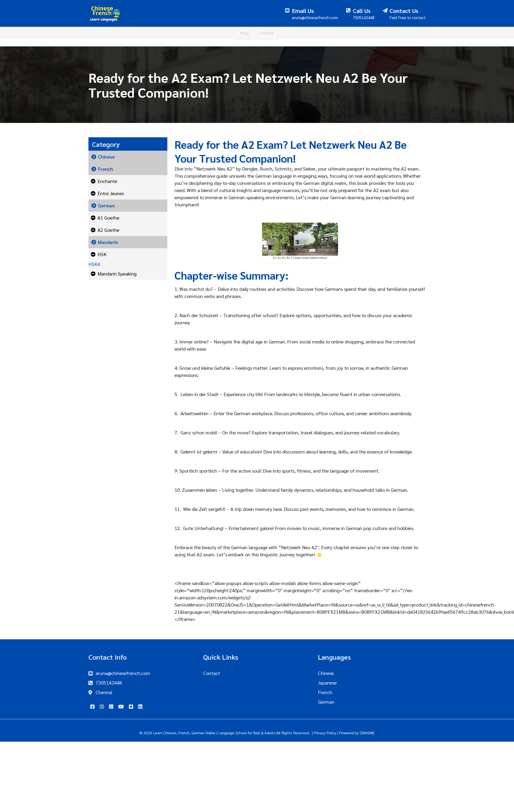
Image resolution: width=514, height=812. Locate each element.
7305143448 (109, 683)
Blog (242, 36)
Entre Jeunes (111, 193)
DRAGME (367, 733)
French (105, 169)
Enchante (107, 181)
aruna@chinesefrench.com (123, 673)
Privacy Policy (325, 733)
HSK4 (94, 264)
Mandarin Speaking (117, 274)
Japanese (327, 683)
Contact (269, 36)
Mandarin (108, 242)
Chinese (106, 157)
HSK (102, 254)
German (106, 205)
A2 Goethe (108, 230)
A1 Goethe (108, 218)
